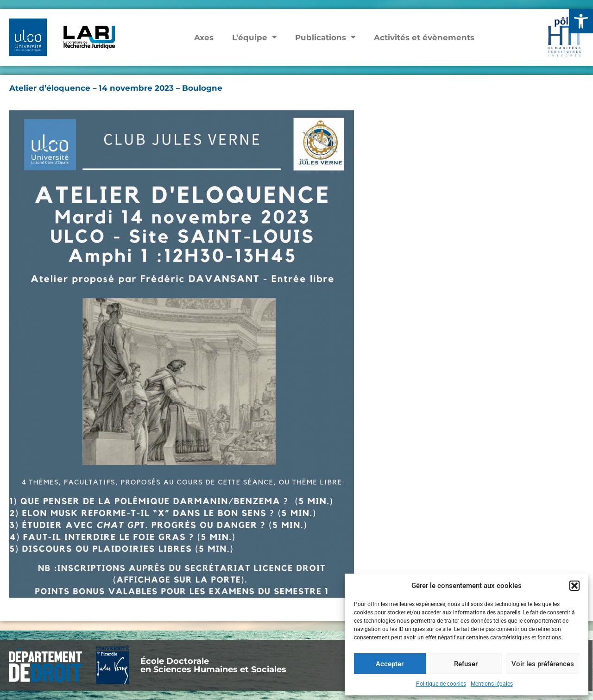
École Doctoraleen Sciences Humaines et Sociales (213, 665)
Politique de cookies (441, 684)
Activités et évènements (424, 37)
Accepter (390, 664)
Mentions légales (492, 684)
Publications (325, 37)
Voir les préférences (543, 664)
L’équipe (254, 37)
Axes (204, 37)
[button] (581, 21)
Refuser (466, 664)
